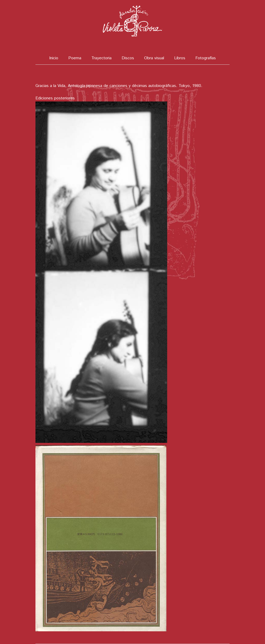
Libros (180, 58)
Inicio (54, 58)
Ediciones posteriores (55, 98)
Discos (128, 58)
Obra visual (154, 58)
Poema (75, 58)
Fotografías (206, 58)
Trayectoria (101, 58)
